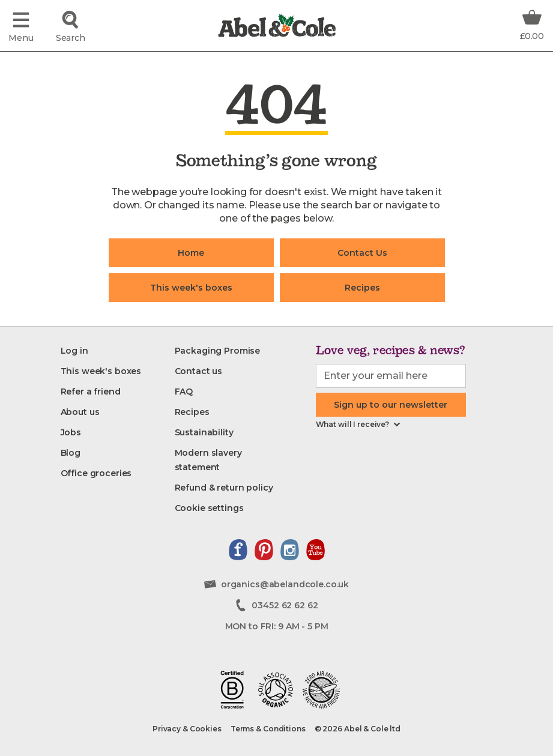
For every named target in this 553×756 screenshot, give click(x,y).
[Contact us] (199, 371)
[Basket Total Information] (532, 24)
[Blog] (71, 453)
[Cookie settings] (209, 508)
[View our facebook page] (238, 550)
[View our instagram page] (290, 550)
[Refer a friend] (91, 392)
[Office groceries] (96, 473)
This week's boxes (191, 288)
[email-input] (391, 376)
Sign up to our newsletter (391, 405)
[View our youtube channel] (316, 550)
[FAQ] (184, 392)
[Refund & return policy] (224, 488)
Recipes (362, 288)
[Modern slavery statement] (232, 460)
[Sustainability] (204, 432)
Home (191, 253)
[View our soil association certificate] (276, 690)
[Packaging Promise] (218, 351)
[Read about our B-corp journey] (232, 690)
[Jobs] (71, 432)
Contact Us (362, 253)
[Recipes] (192, 412)
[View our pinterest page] (264, 550)
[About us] (80, 412)
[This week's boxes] (101, 371)
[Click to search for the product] (70, 26)
